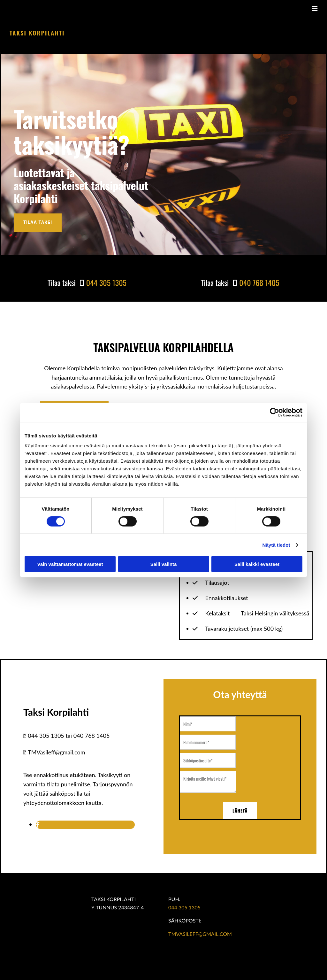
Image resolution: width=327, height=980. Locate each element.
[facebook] (38, 824)
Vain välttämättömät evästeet (70, 564)
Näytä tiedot (276, 545)
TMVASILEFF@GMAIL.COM (200, 934)
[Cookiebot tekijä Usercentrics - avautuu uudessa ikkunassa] (274, 412)
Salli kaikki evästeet (257, 564)
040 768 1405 (259, 282)
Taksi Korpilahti (37, 33)
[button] (38, 223)
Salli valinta (164, 564)
